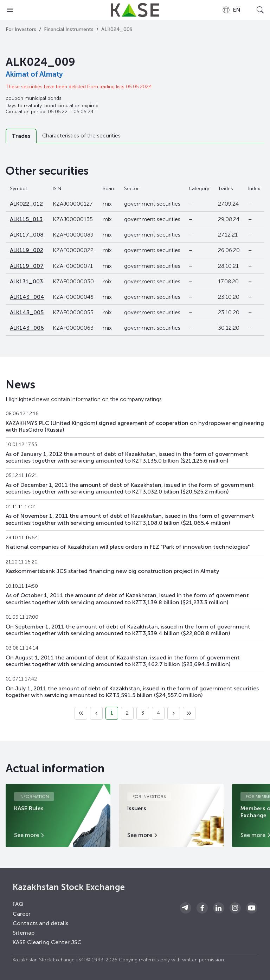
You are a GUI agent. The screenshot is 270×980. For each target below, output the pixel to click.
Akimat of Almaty (34, 74)
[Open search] (260, 10)
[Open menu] (10, 10)
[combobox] (231, 10)
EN (231, 10)
